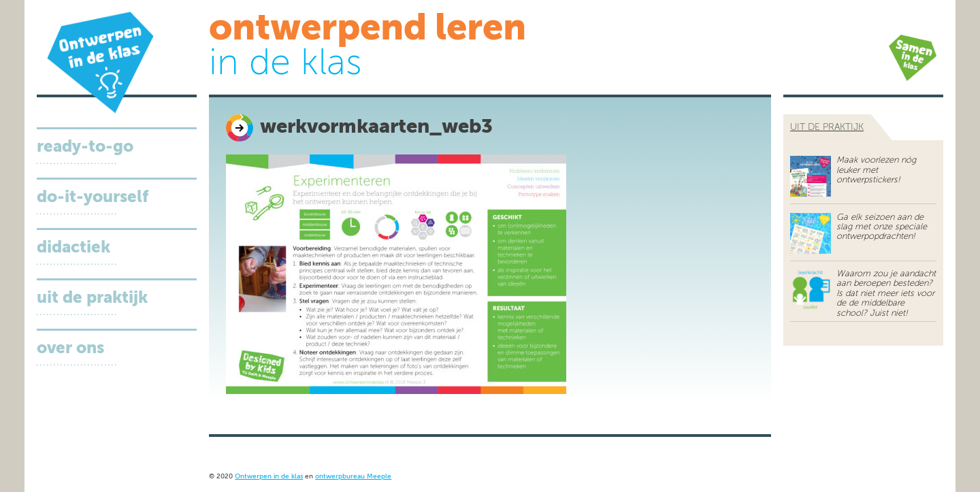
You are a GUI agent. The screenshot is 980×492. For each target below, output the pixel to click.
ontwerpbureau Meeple (353, 477)
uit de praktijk (827, 127)
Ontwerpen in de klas (269, 477)
